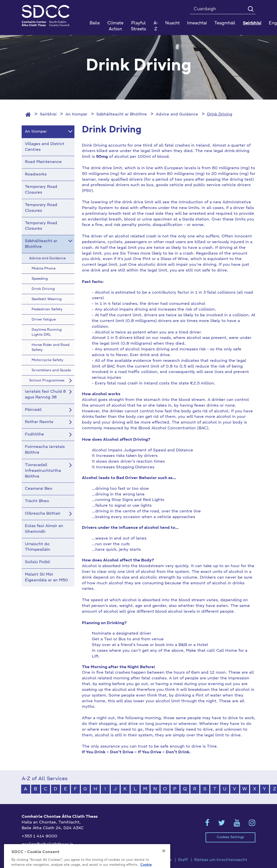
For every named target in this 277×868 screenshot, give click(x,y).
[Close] (164, 859)
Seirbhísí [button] (252, 23)
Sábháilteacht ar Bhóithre (122, 114)
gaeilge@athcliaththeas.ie (47, 844)
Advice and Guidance (177, 114)
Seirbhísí (48, 114)
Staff (183, 860)
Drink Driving (220, 114)
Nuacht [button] (172, 23)
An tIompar (76, 114)
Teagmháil (225, 23)
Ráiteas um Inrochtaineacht (221, 860)
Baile (95, 23)
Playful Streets (138, 26)
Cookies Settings (230, 837)
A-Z (156, 26)
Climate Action (115, 26)
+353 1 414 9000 (39, 836)
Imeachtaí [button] (197, 23)
